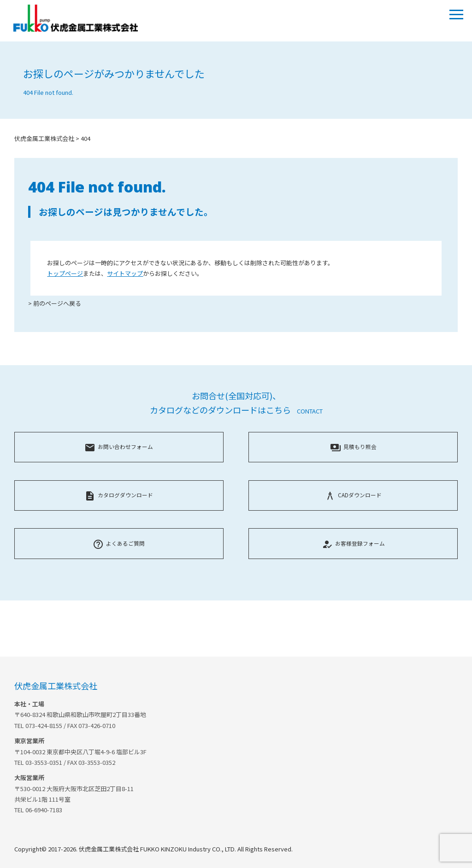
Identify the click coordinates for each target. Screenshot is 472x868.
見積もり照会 (353, 446)
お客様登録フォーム (353, 543)
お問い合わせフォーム (119, 446)
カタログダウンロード (119, 495)
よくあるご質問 (119, 543)
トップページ (65, 273)
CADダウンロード (353, 495)
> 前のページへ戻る (55, 303)
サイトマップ (125, 273)
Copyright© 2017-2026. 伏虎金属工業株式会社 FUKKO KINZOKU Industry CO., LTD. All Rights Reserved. (153, 849)
